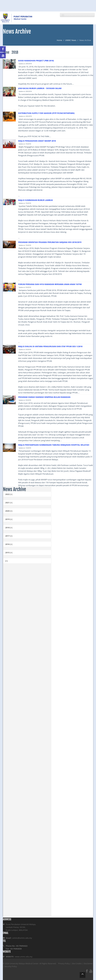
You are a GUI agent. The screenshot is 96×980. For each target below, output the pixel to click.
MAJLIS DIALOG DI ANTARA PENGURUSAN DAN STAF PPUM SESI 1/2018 (50, 346)
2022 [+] (9, 494)
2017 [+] (9, 536)
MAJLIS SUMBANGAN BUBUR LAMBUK (35, 200)
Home (59, 40)
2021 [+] (9, 503)
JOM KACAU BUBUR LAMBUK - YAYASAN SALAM (40, 88)
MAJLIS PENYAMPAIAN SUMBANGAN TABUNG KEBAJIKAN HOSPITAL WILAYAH (54, 445)
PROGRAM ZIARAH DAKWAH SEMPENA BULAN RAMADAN (44, 397)
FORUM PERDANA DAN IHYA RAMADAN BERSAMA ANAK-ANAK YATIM (50, 284)
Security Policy (11, 966)
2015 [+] (9, 553)
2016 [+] (9, 544)
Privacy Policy (64, 963)
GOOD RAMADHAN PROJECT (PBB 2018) (36, 61)
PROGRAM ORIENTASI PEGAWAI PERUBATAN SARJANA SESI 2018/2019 (50, 242)
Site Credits (77, 963)
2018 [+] (9, 528)
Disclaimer (88, 963)
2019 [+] (9, 519)
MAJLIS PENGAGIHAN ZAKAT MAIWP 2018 (37, 141)
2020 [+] (9, 511)
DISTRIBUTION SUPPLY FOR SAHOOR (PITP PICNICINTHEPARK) (46, 113)
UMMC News (71, 40)
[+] (6, 561)
